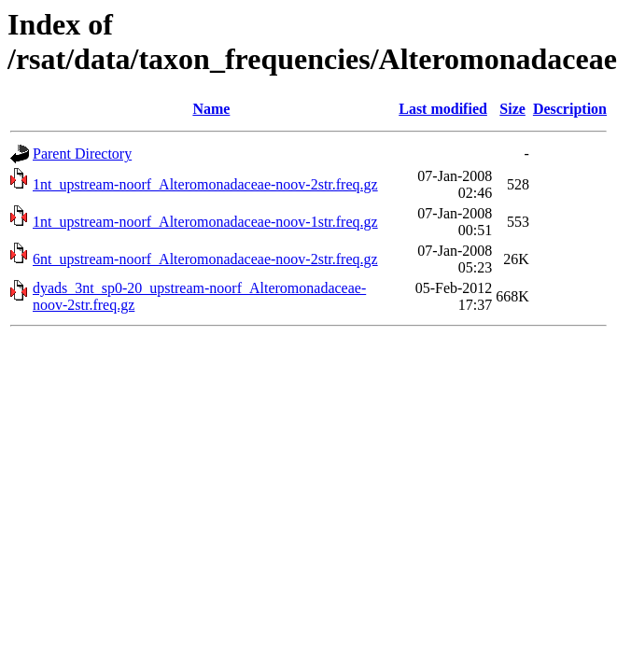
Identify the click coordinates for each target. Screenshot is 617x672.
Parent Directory (82, 154)
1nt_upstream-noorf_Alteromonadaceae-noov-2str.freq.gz (205, 184)
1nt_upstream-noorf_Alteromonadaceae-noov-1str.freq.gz (205, 222)
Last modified (443, 109)
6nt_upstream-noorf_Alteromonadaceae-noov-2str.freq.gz (205, 259)
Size (512, 109)
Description (570, 109)
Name (211, 109)
